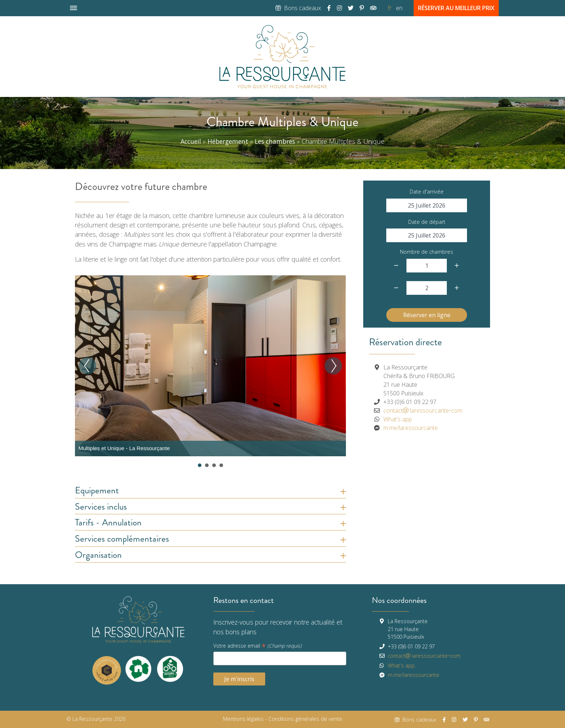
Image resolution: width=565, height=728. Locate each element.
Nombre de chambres (427, 252)
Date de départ (427, 222)
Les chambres (275, 141)
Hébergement (228, 141)
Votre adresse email (257, 646)
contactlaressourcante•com (423, 410)
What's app (398, 419)
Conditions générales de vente (305, 719)
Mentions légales (243, 719)
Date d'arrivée (427, 192)
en (399, 8)
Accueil (191, 141)
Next (333, 366)
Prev (88, 366)
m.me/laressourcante (411, 428)
